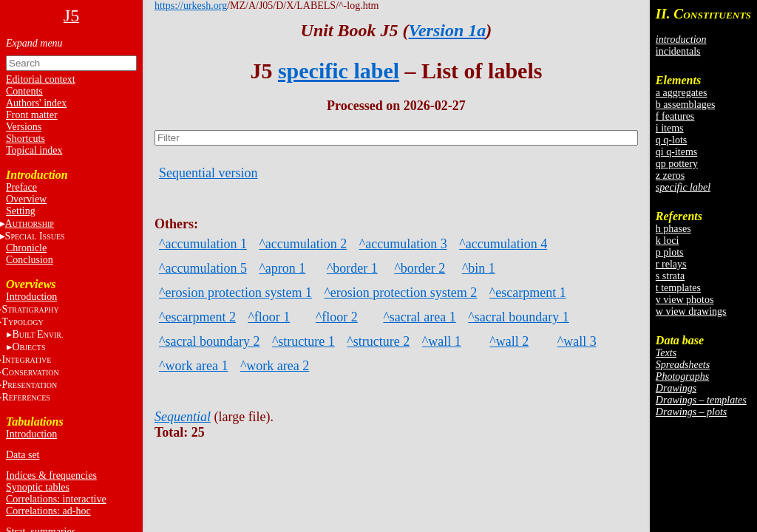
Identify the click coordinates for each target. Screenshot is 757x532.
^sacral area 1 (419, 317)
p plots (670, 252)
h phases (673, 229)
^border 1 (352, 268)
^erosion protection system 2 (400, 293)
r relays (671, 264)
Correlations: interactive (56, 499)
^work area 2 (275, 366)
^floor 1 (269, 317)
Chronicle (26, 248)
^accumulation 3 (403, 244)
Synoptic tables (38, 487)
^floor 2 (337, 317)
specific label (339, 71)
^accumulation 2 (303, 244)
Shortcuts (26, 139)
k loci (668, 241)
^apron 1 (282, 268)
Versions (24, 127)
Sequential (183, 417)
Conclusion (30, 260)
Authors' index (36, 103)
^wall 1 (442, 341)
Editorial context (41, 79)
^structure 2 (378, 341)
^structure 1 (303, 341)
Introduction (31, 297)
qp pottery (677, 164)
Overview (26, 199)
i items (670, 128)
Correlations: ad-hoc (48, 511)
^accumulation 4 (503, 244)
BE (37, 334)
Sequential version (208, 173)
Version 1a (448, 30)
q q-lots (671, 140)
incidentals (678, 51)
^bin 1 (479, 268)
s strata (670, 276)
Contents (24, 91)
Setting (21, 211)
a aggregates (682, 93)
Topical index (34, 150)
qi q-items (676, 152)
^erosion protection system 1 (235, 293)
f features (675, 116)
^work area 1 (193, 366)
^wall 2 (509, 341)
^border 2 (420, 268)
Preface (21, 187)
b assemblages (685, 105)
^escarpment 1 (528, 293)
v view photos (685, 300)
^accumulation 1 (203, 244)
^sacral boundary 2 (209, 341)
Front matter (32, 115)
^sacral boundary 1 (518, 317)
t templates (678, 288)
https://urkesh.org (191, 6)
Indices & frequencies (51, 475)
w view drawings (691, 311)
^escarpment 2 (197, 317)
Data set (23, 455)
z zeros (670, 175)
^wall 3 (577, 341)
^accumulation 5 (203, 268)
